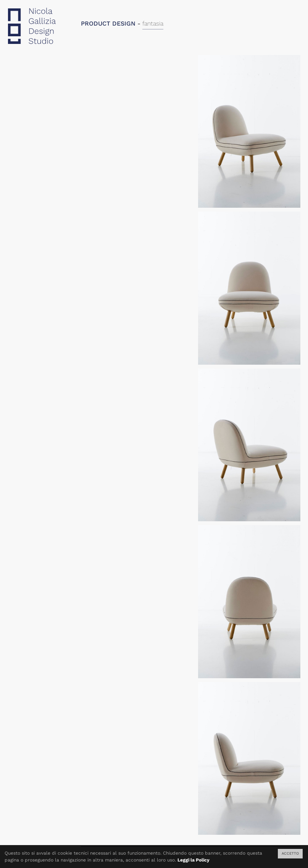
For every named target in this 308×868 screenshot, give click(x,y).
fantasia (153, 23)
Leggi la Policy (194, 860)
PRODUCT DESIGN (108, 23)
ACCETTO (290, 853)
